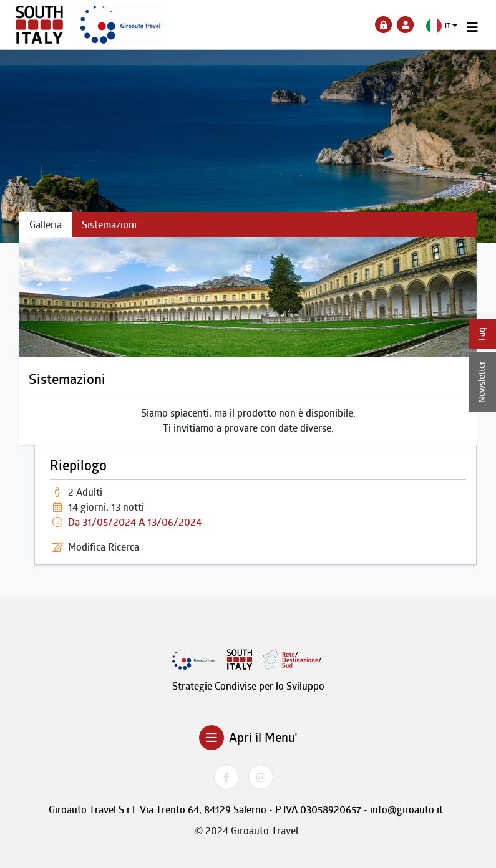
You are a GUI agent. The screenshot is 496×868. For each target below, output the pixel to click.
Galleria (46, 224)
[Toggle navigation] (472, 27)
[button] (442, 26)
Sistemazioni (109, 224)
